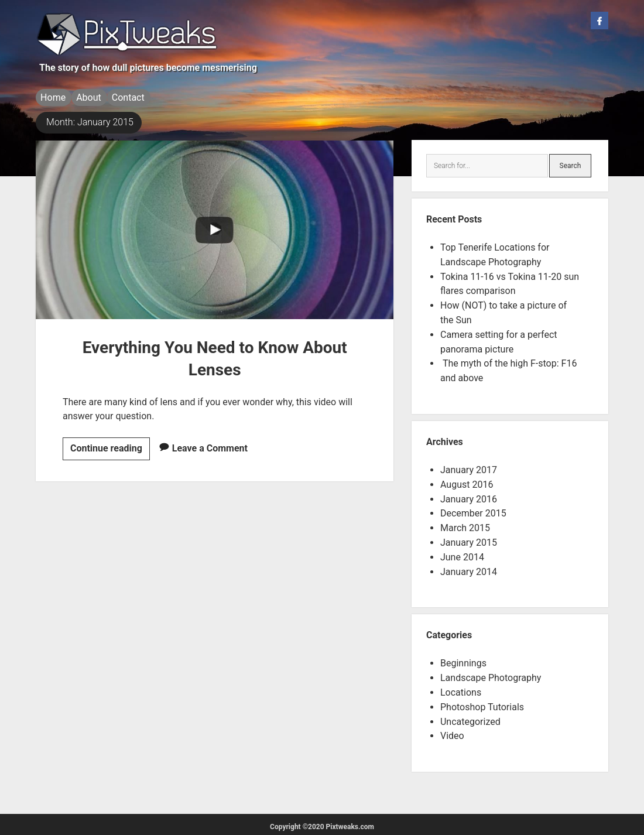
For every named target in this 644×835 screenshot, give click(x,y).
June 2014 (462, 554)
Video (452, 732)
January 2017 (469, 466)
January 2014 (469, 568)
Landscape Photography (491, 674)
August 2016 (467, 481)
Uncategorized (470, 718)
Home (53, 97)
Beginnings (463, 660)
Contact (140, 97)
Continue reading (110, 447)
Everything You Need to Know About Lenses (215, 227)
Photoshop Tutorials (482, 704)
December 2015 (473, 510)
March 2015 (465, 524)
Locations (461, 689)
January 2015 (469, 539)
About (95, 97)
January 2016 (469, 496)
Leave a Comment (210, 445)
